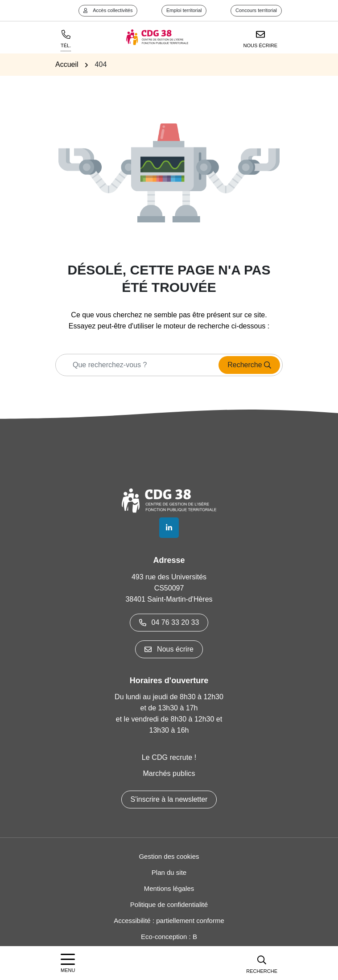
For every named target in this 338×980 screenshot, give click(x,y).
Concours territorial (256, 10)
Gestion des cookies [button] (169, 856)
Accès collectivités (108, 10)
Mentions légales (169, 888)
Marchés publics (169, 773)
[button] (262, 963)
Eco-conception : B (169, 937)
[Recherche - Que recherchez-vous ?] (134, 365)
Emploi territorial (184, 10)
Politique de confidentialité (169, 904)
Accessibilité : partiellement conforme (169, 921)
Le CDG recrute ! (169, 757)
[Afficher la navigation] (68, 963)
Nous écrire (169, 649)
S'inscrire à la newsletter (169, 799)
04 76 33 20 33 (169, 622)
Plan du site (169, 872)
